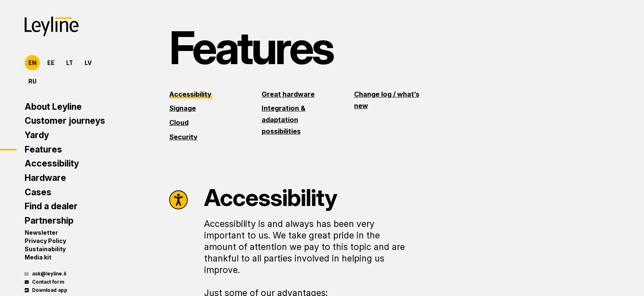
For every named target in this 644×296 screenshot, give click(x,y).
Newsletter (41, 232)
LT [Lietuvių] (70, 63)
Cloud (179, 123)
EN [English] (32, 63)
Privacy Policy (45, 241)
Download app (46, 290)
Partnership (49, 220)
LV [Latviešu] (88, 63)
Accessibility (52, 163)
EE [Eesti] (51, 63)
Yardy (37, 135)
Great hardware (288, 94)
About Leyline (53, 106)
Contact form (44, 282)
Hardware (45, 178)
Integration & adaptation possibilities (284, 120)
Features (43, 149)
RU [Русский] (32, 81)
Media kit (38, 257)
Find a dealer (51, 206)
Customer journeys (65, 120)
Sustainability (45, 249)
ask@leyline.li (45, 274)
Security (183, 137)
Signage (183, 108)
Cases (38, 192)
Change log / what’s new (387, 100)
